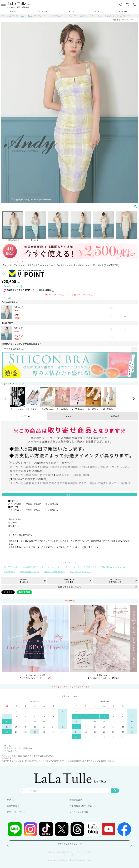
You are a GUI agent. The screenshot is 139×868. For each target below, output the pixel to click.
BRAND (14, 11)
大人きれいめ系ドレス (33, 567)
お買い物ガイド (14, 806)
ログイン (11, 800)
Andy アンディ (13, 16)
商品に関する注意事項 (69, 581)
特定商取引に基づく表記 (81, 806)
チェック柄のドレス (30, 571)
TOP (4, 16)
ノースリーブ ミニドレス (85, 567)
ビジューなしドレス (59, 567)
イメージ (69, 416)
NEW (71, 11)
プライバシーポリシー (17, 812)
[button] (6, 399)
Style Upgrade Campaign (114, 567)
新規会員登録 (76, 800)
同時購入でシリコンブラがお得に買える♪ (23, 344)
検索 (115, 791)
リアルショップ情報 (79, 812)
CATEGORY (43, 11)
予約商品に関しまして (24, 581)
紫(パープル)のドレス (81, 571)
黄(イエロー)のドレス (55, 571)
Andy (23, 16)
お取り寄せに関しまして (69, 587)
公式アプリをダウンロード (69, 844)
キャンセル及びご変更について (115, 581)
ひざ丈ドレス (11, 567)
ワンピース (10, 571)
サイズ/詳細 (24, 416)
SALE (96, 11)
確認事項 (115, 416)
